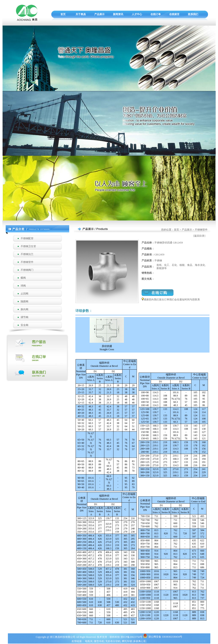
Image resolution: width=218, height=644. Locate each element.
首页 (63, 14)
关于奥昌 (81, 14)
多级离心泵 (139, 641)
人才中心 (137, 14)
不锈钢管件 (27, 262)
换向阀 (24, 309)
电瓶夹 (89, 641)
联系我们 (193, 14)
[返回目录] (199, 236)
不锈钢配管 (27, 238)
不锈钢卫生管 (28, 246)
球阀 (23, 286)
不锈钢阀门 (27, 270)
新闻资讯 (118, 14)
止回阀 (24, 294)
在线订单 (156, 14)
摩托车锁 (127, 641)
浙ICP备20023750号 (132, 637)
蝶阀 (23, 278)
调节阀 (24, 317)
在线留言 (174, 14)
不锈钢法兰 (27, 254)
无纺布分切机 (113, 641)
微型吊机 (99, 641)
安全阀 (24, 325)
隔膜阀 (24, 301)
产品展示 (99, 14)
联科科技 (115, 637)
